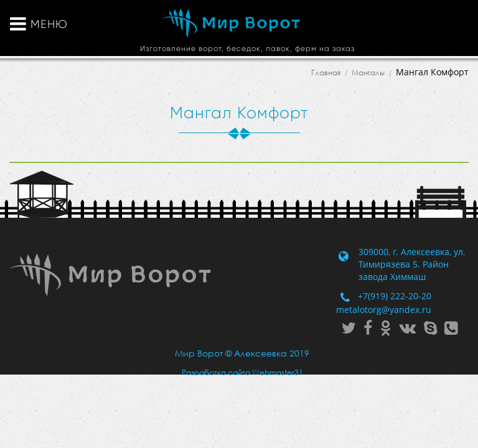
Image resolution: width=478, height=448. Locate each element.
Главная (326, 72)
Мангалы (368, 72)
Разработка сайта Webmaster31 (242, 372)
